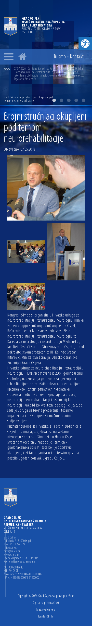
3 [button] (69, 100)
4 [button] (76, 100)
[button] (85, 44)
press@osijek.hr (12, 552)
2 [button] (61, 100)
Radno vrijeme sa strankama (19, 562)
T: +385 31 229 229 (14, 545)
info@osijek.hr (12, 548)
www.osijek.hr (11, 555)
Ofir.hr (50, 617)
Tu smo (60, 57)
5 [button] (83, 100)
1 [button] (54, 100)
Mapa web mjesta (46, 610)
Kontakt (77, 57)
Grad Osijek (10, 98)
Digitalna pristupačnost (46, 603)
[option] (51, 74)
